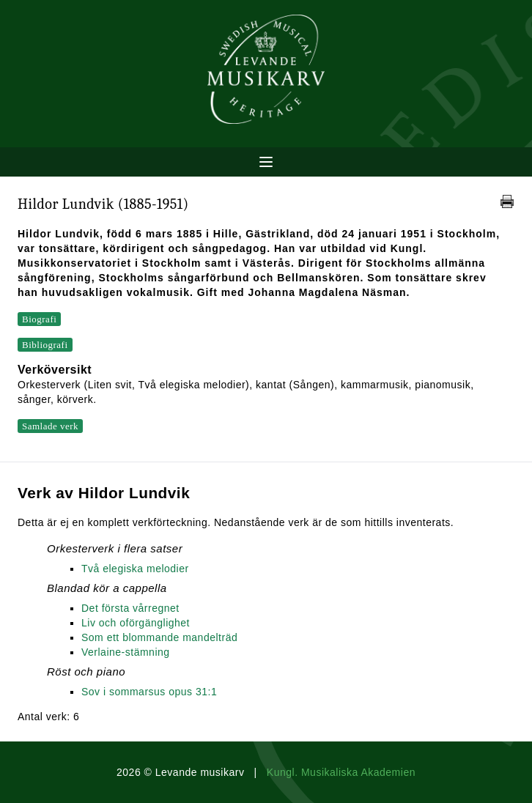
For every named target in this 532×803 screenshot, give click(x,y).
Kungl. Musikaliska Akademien (341, 772)
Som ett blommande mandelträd (159, 637)
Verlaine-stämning (126, 652)
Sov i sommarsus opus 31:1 (149, 692)
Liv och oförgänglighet (136, 623)
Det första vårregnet (130, 608)
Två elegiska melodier (135, 569)
